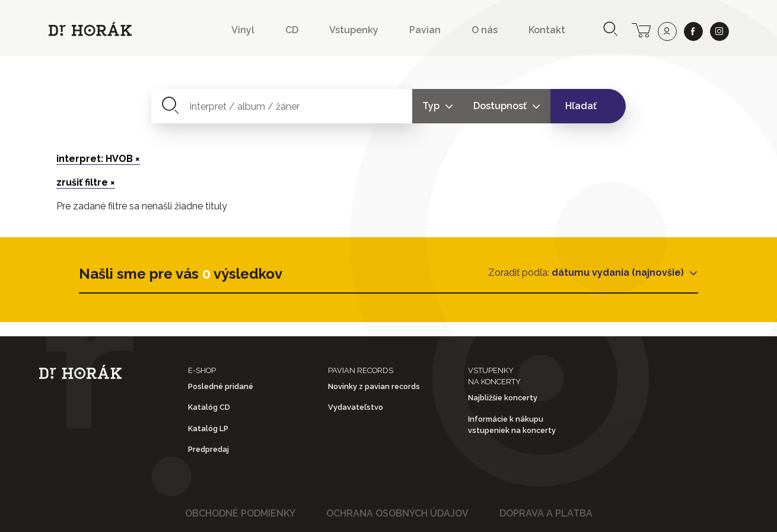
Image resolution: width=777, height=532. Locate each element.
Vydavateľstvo (356, 407)
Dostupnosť (501, 106)
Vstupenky (354, 30)
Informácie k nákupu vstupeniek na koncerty (512, 425)
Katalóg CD (209, 407)
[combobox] (282, 106)
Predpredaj (208, 449)
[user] (667, 31)
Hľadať (581, 106)
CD (292, 30)
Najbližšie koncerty (503, 398)
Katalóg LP (208, 429)
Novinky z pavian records (374, 386)
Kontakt (547, 30)
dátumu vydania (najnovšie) (619, 273)
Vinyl (243, 30)
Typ (432, 106)
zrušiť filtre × (86, 182)
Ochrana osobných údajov (397, 513)
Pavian (425, 30)
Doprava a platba (546, 513)
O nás (485, 30)
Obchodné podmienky (240, 513)
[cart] (641, 29)
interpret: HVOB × (98, 159)
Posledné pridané (221, 386)
